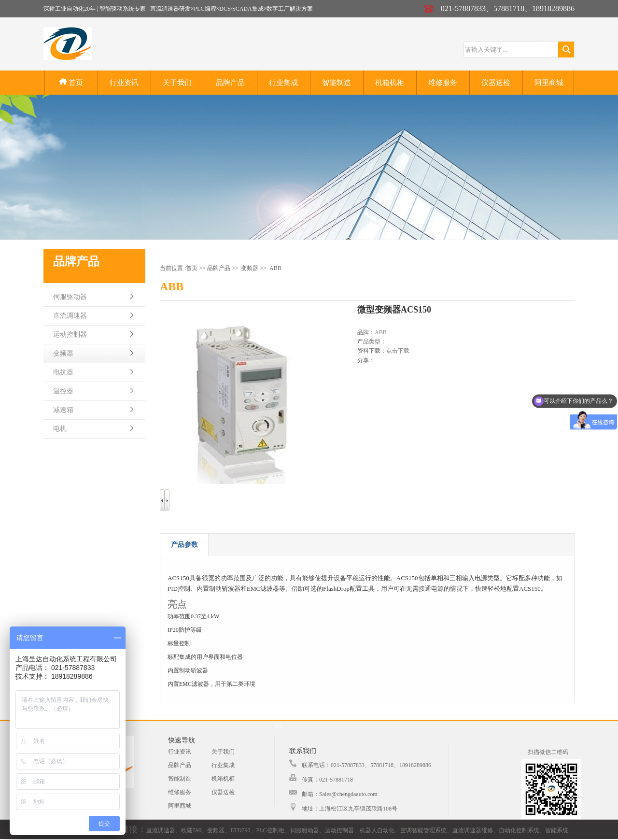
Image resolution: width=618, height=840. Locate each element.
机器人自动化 (377, 830)
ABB (275, 268)
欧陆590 (191, 830)
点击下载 (398, 351)
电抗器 (63, 372)
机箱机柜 (390, 83)
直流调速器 (70, 316)
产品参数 (184, 545)
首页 (71, 82)
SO (278, 726)
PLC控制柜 (270, 830)
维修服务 (443, 83)
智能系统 (557, 830)
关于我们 (177, 83)
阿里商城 (549, 83)
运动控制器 (70, 335)
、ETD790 (237, 830)
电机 (60, 429)
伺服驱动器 (70, 297)
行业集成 (283, 83)
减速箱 (63, 410)
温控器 (63, 391)
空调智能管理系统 (423, 830)
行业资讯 (124, 83)
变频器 (63, 353)
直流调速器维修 (473, 830)
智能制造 (337, 83)
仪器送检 (496, 83)
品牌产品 (230, 83)
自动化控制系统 (519, 830)
